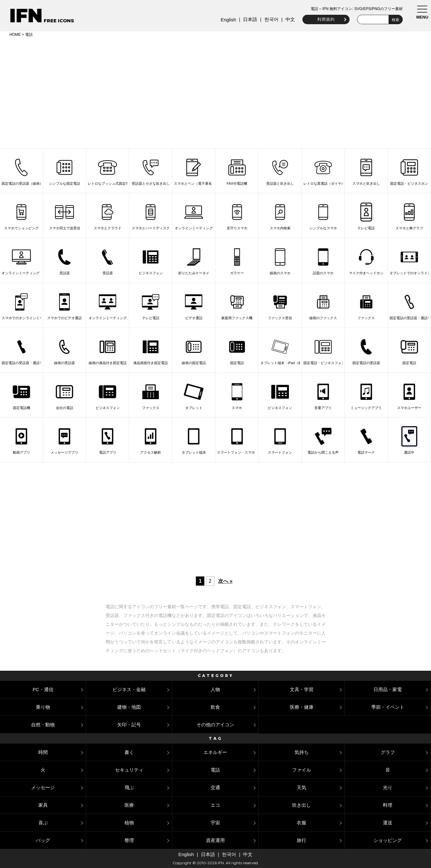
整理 (129, 840)
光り (388, 787)
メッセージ (43, 787)
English (228, 20)
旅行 (301, 840)
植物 (129, 823)
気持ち (302, 752)
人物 (215, 689)
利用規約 (326, 19)
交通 (215, 787)
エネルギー (215, 752)
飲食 (215, 707)
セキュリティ (129, 770)
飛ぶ (129, 787)
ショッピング (388, 840)
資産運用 (215, 840)
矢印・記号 (129, 725)
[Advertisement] (216, 92)
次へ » (225, 581)
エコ (215, 805)
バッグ (43, 840)
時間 (43, 752)
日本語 (250, 19)
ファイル (301, 770)
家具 (43, 805)
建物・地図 (129, 707)
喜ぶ (43, 823)
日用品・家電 (388, 689)
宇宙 (215, 823)
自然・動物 (43, 725)
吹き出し (301, 805)
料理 (388, 805)
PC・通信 (43, 689)
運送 (388, 823)
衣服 (301, 823)
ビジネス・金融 (129, 689)
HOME (15, 35)
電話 (215, 770)
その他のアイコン (215, 725)
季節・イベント (388, 707)
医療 (129, 805)
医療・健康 (302, 707)
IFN (26, 16)
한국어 (271, 19)
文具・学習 (302, 689)
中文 (290, 19)
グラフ (388, 752)
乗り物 (43, 707)
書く (129, 752)
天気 (301, 787)
